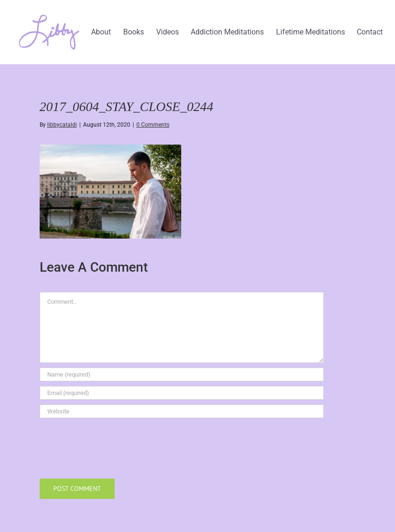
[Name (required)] (182, 374)
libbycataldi (62, 125)
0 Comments (153, 125)
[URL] (182, 411)
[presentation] (111, 446)
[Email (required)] (182, 393)
